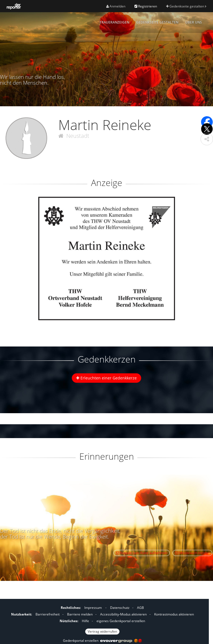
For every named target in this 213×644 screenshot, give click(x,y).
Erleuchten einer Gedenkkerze (106, 378)
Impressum (93, 608)
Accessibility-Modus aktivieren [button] (123, 614)
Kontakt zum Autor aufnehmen (142, 553)
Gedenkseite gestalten (186, 6)
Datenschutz (120, 608)
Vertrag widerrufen (102, 631)
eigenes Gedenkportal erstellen (121, 621)
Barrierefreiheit (48, 614)
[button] (207, 139)
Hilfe (85, 621)
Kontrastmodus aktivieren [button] (174, 614)
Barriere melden (80, 614)
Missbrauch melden (192, 553)
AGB (140, 608)
